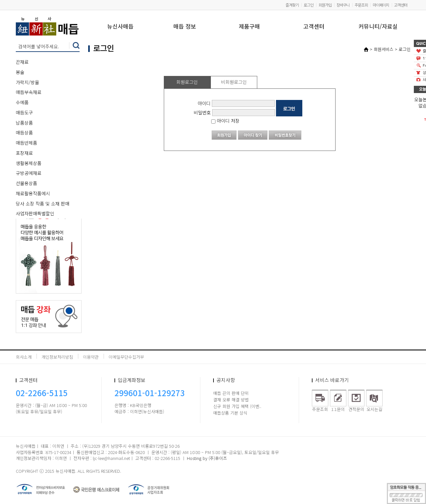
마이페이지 (381, 5)
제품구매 (249, 27)
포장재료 (24, 153)
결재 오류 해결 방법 (231, 400)
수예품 (22, 102)
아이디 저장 (225, 121)
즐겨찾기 (292, 5)
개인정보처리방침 (57, 357)
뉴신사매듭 (120, 27)
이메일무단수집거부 (126, 357)
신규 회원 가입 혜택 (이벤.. (237, 406)
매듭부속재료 (29, 92)
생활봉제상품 (29, 163)
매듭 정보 (185, 27)
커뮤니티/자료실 (378, 27)
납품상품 (24, 123)
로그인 (309, 5)
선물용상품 (26, 183)
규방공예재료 (29, 173)
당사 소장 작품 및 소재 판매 (43, 204)
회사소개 (24, 357)
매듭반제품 (26, 143)
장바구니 (343, 5)
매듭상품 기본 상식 (230, 413)
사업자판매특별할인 (35, 213)
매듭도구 (24, 112)
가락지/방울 (27, 82)
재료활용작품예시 (33, 193)
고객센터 (401, 5)
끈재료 (22, 62)
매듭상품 (24, 132)
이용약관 (91, 357)
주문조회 (361, 5)
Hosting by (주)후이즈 (207, 458)
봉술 (20, 72)
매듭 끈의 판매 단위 (231, 393)
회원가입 (325, 5)
